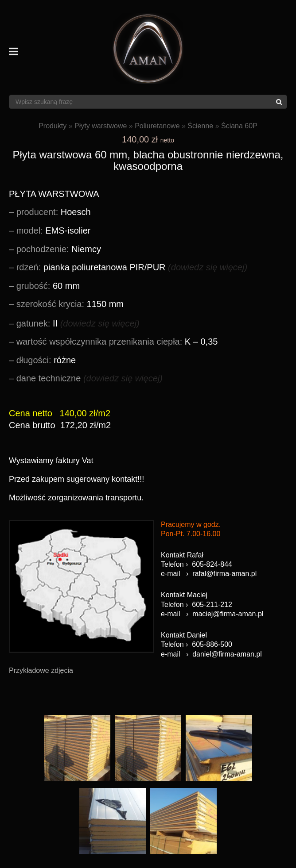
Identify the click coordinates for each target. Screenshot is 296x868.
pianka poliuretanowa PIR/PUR (132, 267)
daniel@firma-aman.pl (227, 654)
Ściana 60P (239, 126)
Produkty (53, 126)
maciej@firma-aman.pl (228, 614)
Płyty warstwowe (101, 126)
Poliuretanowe (157, 126)
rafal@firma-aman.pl (224, 574)
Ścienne (200, 126)
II (78, 323)
